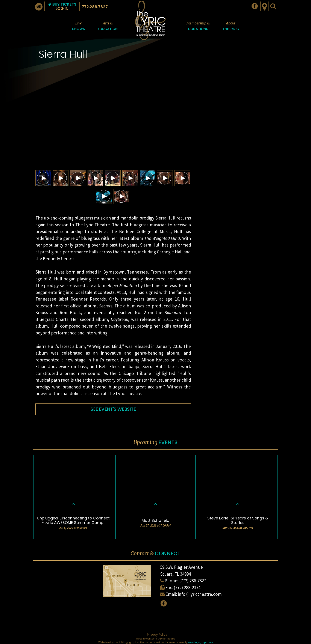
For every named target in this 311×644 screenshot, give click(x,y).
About (231, 26)
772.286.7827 (95, 7)
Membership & (198, 26)
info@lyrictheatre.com (200, 594)
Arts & (108, 26)
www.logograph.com (201, 642)
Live (79, 26)
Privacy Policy (157, 635)
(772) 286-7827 (193, 581)
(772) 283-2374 (187, 588)
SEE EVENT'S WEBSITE (113, 409)
